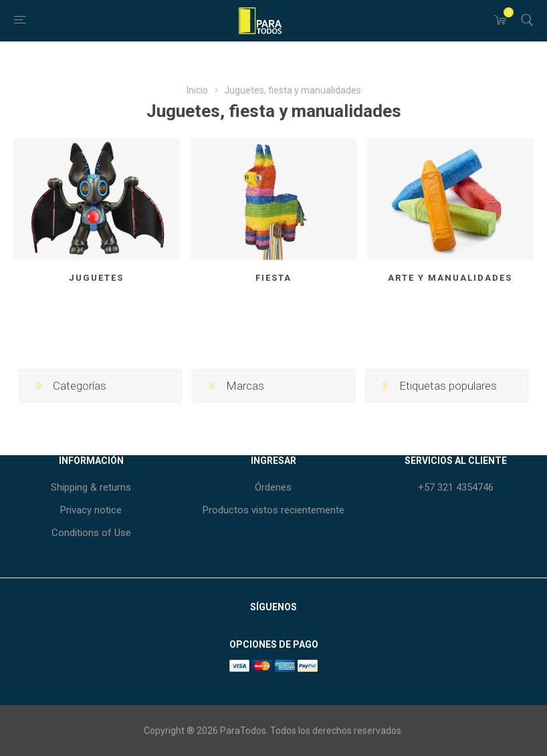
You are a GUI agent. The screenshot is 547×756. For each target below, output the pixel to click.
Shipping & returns (91, 487)
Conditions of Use (91, 533)
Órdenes (273, 487)
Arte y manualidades (450, 278)
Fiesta (273, 278)
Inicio (197, 90)
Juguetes (96, 278)
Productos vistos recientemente (273, 510)
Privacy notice (91, 510)
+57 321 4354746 (456, 487)
